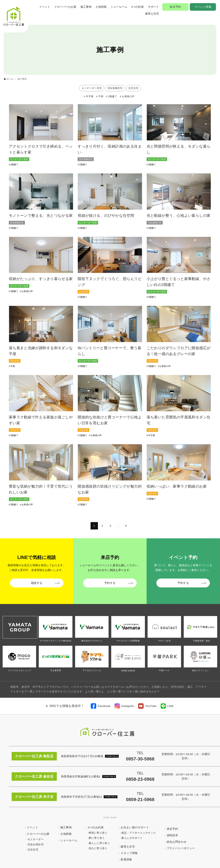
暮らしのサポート (132, 838)
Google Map (111, 756)
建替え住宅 (152, 14)
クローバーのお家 (65, 7)
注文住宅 (33, 850)
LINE (170, 706)
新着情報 (126, 859)
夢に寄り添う (97, 838)
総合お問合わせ (177, 842)
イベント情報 (203, 7)
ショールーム (119, 7)
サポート (153, 7)
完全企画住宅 (36, 844)
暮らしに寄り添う (99, 843)
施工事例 (86, 7)
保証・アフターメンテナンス (139, 833)
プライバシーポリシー (181, 848)
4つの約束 (138, 7)
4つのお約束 (96, 827)
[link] (101, 706)
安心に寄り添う (98, 848)
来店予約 (175, 7)
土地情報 (101, 7)
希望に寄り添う (98, 833)
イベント (45, 7)
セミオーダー (36, 839)
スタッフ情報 (129, 853)
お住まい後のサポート (135, 827)
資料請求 (172, 835)
